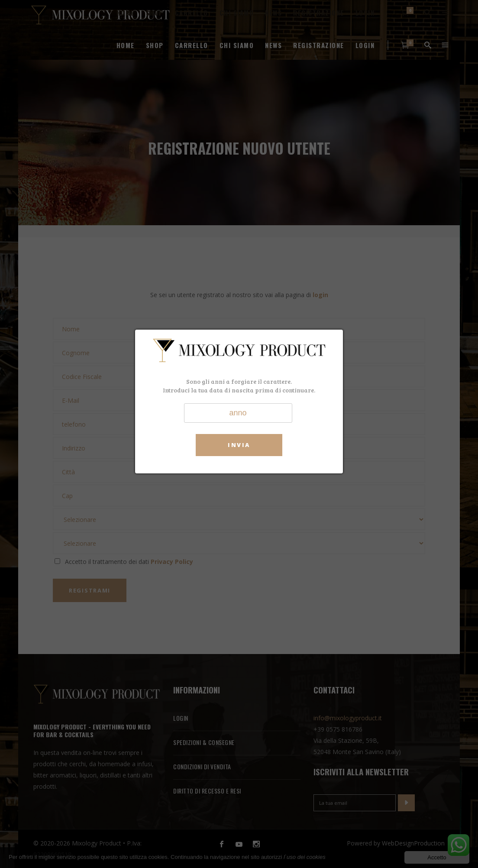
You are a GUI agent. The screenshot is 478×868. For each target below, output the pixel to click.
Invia (239, 445)
